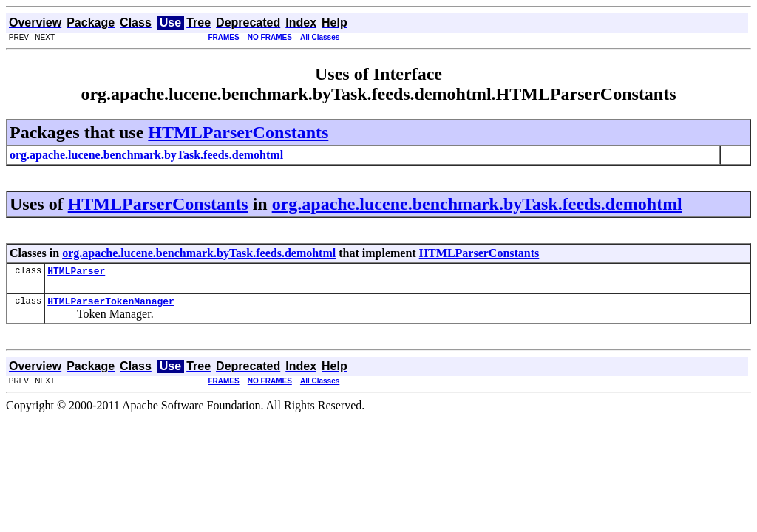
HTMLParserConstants (238, 132)
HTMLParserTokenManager (111, 305)
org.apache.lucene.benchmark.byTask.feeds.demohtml (477, 204)
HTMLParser (76, 273)
